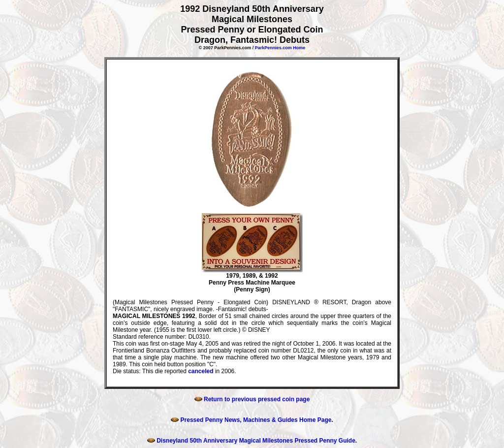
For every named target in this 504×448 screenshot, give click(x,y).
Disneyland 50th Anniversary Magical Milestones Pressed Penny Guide (251, 441)
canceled (201, 371)
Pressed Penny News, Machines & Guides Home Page (251, 420)
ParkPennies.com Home (280, 48)
